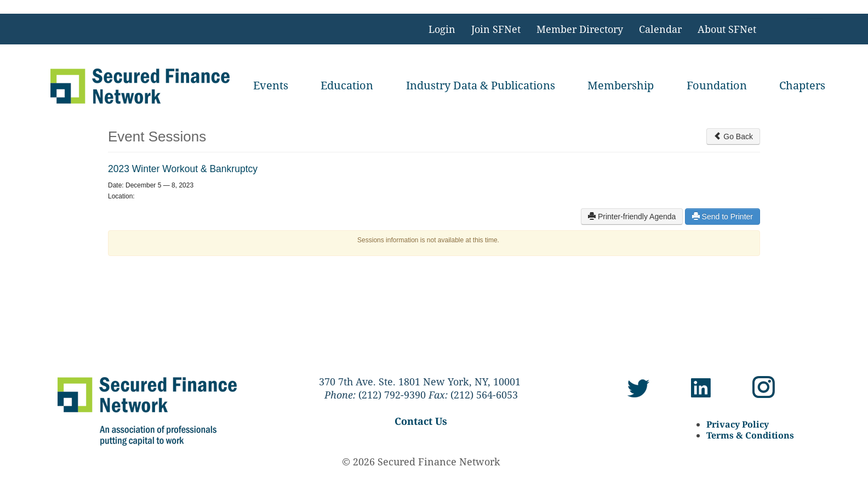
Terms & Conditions (750, 435)
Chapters (802, 85)
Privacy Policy (738, 424)
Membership (621, 85)
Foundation (717, 85)
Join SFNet (496, 29)
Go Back (733, 136)
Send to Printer (723, 217)
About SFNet (727, 29)
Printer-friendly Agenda (632, 217)
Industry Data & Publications (481, 85)
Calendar (660, 29)
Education (347, 85)
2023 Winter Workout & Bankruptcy (183, 169)
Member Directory (580, 29)
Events (271, 85)
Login (442, 29)
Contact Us (421, 421)
